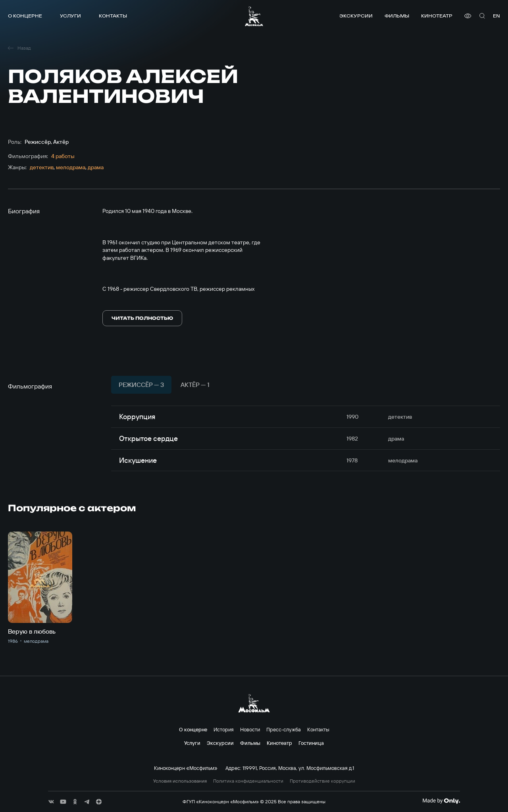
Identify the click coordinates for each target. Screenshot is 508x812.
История (224, 729)
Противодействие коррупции (322, 781)
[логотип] (254, 16)
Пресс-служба (284, 729)
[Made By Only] (441, 801)
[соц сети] (51, 802)
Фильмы (397, 16)
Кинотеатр (437, 16)
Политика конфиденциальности (248, 781)
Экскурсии (356, 16)
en (496, 16)
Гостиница (311, 743)
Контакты (113, 16)
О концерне (25, 16)
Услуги (70, 16)
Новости (250, 729)
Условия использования (180, 781)
